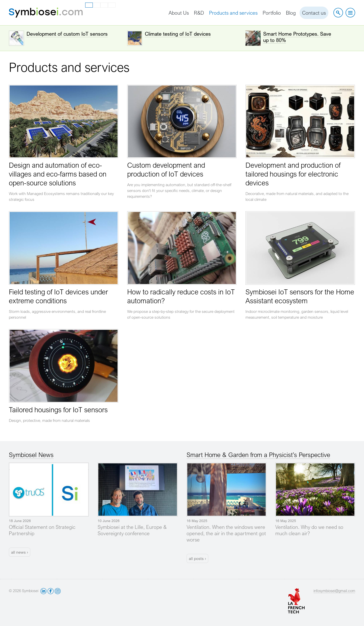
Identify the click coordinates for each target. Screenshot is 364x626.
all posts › (197, 558)
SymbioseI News (31, 455)
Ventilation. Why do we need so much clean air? (309, 530)
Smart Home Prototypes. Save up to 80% (297, 37)
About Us (179, 13)
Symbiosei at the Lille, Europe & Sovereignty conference (132, 530)
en (89, 5)
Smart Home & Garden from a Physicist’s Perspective (258, 455)
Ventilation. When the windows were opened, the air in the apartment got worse (226, 533)
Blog (291, 13)
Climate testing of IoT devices (178, 34)
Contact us (314, 13)
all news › (20, 552)
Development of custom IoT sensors (67, 34)
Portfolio (272, 13)
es (104, 5)
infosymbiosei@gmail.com (334, 591)
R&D (199, 13)
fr (97, 5)
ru (112, 5)
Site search (338, 13)
